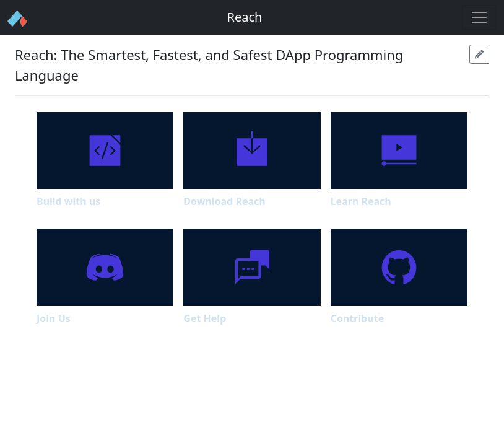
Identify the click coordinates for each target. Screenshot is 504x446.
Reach (245, 17)
